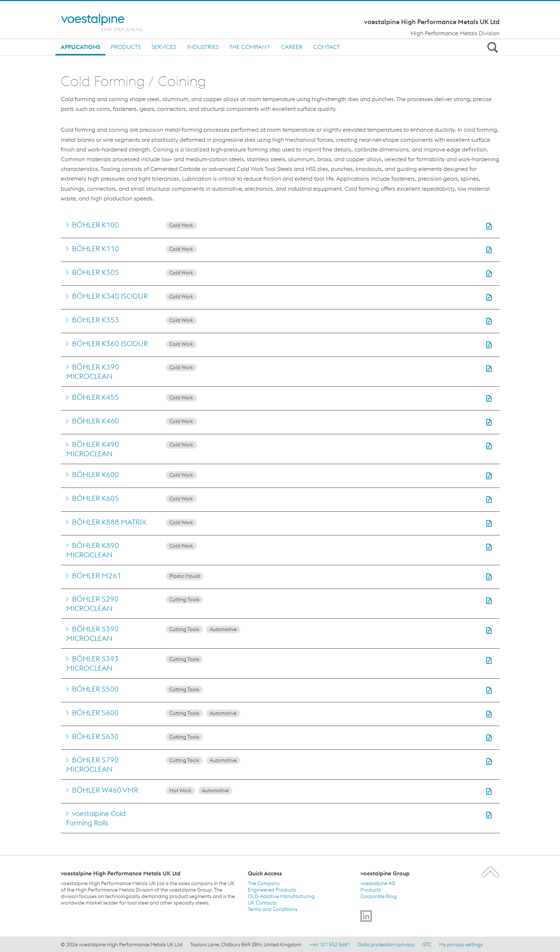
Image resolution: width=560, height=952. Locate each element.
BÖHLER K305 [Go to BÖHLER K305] (95, 272)
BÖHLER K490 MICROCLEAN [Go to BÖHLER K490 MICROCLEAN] (93, 449)
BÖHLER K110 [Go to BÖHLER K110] (95, 248)
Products (126, 47)
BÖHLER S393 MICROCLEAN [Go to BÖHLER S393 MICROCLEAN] (92, 663)
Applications (80, 47)
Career (292, 47)
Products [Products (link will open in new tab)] (371, 890)
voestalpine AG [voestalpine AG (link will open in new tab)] (378, 883)
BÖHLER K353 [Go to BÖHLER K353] (95, 320)
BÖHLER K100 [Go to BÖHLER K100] (95, 225)
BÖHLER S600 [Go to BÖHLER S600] (95, 713)
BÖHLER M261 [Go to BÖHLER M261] (97, 575)
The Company (250, 47)
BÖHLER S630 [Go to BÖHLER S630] (95, 736)
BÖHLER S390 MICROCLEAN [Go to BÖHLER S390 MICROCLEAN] (92, 633)
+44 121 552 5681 (330, 944)
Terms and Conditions (273, 909)
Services (164, 47)
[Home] (108, 22)
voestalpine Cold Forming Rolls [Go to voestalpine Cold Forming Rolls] (96, 818)
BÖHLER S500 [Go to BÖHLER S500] (95, 689)
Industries (203, 47)
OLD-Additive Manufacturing (281, 896)
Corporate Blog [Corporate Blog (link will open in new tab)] (379, 896)
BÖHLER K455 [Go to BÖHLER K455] (95, 397)
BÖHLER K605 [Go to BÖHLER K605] (95, 498)
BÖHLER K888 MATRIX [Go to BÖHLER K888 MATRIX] (109, 522)
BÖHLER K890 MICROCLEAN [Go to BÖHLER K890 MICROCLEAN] (93, 550)
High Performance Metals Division (455, 33)
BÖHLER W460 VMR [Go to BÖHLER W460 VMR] (105, 790)
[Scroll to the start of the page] (491, 872)
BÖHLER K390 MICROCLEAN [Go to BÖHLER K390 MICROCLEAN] (93, 371)
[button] (489, 226)
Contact (327, 47)
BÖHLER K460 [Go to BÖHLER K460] (95, 421)
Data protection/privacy (386, 944)
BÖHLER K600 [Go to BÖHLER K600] (95, 474)
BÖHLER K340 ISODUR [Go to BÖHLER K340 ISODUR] (110, 296)
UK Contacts (262, 903)
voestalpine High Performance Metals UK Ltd (432, 22)
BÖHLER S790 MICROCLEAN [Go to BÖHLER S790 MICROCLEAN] (92, 764)
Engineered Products (272, 890)
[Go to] (366, 916)
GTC (427, 944)
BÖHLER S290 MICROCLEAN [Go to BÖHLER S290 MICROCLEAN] (92, 604)
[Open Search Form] (492, 47)
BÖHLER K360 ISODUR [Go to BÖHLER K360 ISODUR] (110, 343)
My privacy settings (461, 944)
